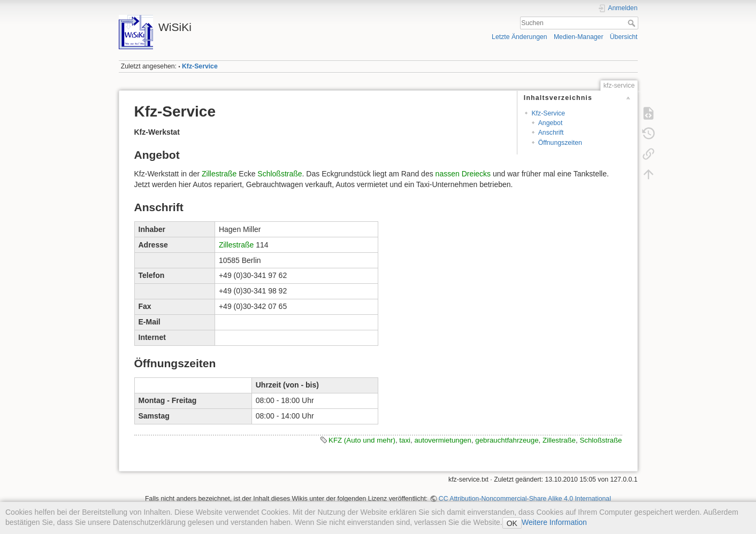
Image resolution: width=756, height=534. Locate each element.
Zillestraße (219, 174)
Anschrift (551, 133)
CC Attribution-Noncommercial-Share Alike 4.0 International (525, 499)
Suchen (633, 23)
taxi (405, 440)
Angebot (551, 123)
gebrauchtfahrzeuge (507, 440)
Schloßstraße (280, 174)
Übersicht (624, 37)
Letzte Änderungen (520, 37)
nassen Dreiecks (463, 174)
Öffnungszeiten (560, 143)
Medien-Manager (579, 37)
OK (512, 523)
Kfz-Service (200, 66)
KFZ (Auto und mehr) (362, 440)
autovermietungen (442, 440)
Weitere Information (554, 522)
